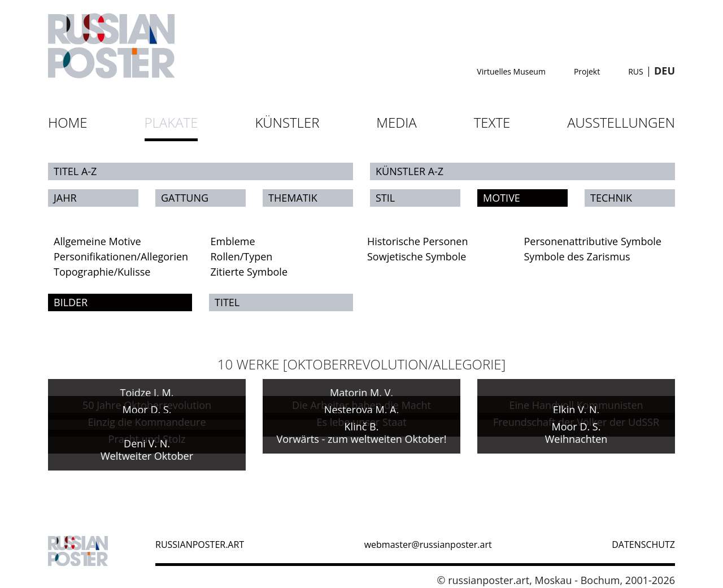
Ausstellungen (621, 122)
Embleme (233, 241)
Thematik (293, 198)
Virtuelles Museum (511, 71)
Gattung (185, 198)
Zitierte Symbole (249, 272)
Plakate (171, 122)
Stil (385, 198)
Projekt (587, 71)
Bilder (71, 302)
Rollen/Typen (242, 256)
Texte (492, 122)
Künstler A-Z (410, 171)
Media (396, 122)
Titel (227, 302)
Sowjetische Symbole (417, 256)
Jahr (65, 198)
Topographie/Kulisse (102, 272)
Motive (502, 198)
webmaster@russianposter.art (428, 545)
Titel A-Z (75, 171)
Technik (611, 198)
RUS (636, 71)
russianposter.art (200, 545)
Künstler (287, 122)
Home (68, 122)
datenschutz (643, 545)
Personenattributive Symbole (593, 241)
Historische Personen (417, 241)
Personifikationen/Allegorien (121, 256)
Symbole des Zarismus (577, 256)
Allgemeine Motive (97, 241)
